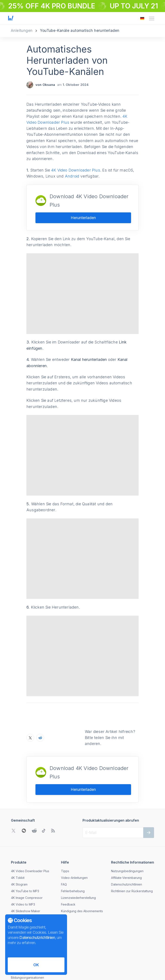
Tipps (65, 836)
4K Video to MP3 (23, 869)
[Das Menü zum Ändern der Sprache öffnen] (142, 19)
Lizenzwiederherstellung (78, 862)
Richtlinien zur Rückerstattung (132, 856)
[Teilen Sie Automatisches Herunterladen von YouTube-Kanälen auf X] (30, 702)
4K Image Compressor (27, 862)
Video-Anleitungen (74, 842)
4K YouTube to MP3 (25, 856)
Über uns (17, 900)
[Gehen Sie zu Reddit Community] (34, 795)
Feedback (68, 869)
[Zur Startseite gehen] (11, 19)
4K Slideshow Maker (26, 876)
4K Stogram (19, 849)
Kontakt (16, 914)
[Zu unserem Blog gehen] (53, 795)
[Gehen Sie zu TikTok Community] (44, 795)
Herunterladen (83, 218)
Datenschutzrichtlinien (127, 849)
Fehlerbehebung (73, 856)
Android (72, 176)
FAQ (64, 849)
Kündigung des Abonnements (82, 876)
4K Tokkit (18, 842)
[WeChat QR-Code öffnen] (24, 795)
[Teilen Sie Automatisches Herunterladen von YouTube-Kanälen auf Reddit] (40, 702)
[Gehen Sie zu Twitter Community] (14, 795)
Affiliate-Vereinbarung (126, 842)
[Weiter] (149, 797)
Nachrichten (19, 907)
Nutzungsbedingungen (127, 836)
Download (18, 882)
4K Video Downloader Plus (76, 170)
